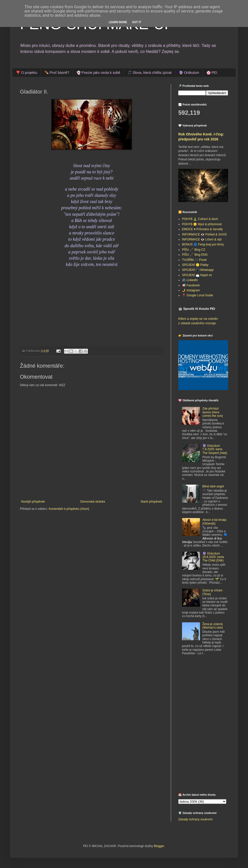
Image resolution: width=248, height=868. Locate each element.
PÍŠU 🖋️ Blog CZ (194, 250)
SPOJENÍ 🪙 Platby (195, 265)
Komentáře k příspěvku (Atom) (69, 509)
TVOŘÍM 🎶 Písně (194, 260)
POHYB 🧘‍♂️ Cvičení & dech (200, 219)
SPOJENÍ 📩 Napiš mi (197, 275)
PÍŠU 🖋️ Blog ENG (195, 255)
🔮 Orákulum (189, 73)
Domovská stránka (93, 502)
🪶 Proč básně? (57, 73)
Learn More (118, 22)
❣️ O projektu (27, 73)
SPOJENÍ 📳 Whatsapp (198, 270)
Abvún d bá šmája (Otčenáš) (214, 522)
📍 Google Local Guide (197, 295)
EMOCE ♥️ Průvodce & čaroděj (202, 229)
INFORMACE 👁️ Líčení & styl (202, 239)
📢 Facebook (191, 285)
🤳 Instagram (191, 290)
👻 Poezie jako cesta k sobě (98, 73)
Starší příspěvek (151, 502)
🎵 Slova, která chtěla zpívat (150, 73)
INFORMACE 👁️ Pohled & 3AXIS (204, 234)
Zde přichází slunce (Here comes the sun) (213, 412)
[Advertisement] (203, 761)
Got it (137, 22)
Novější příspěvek (33, 502)
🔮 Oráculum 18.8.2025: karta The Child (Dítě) (213, 557)
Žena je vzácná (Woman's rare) (213, 626)
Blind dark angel (213, 486)
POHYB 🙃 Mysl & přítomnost (202, 224)
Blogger (159, 846)
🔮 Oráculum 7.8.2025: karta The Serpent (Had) (215, 449)
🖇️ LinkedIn (190, 280)
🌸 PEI (212, 73)
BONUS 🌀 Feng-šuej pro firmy (203, 244)
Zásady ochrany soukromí (195, 819)
